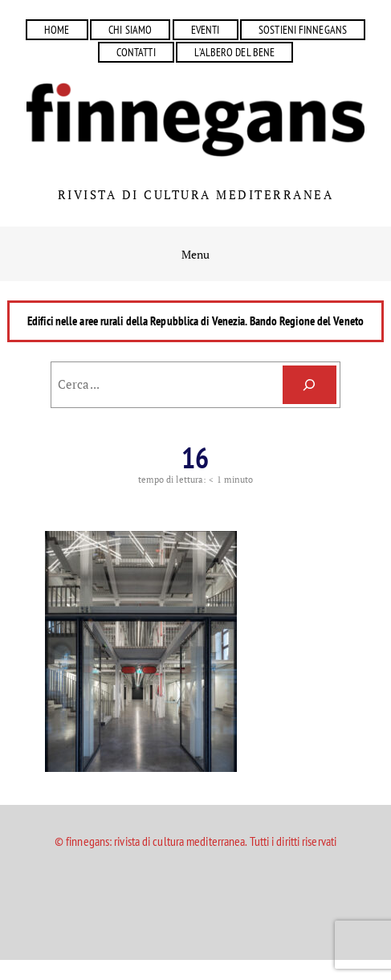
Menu (195, 254)
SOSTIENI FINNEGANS (303, 29)
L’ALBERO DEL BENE (234, 52)
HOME (57, 29)
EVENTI (206, 29)
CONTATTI (136, 52)
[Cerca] (310, 385)
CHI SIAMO (130, 29)
